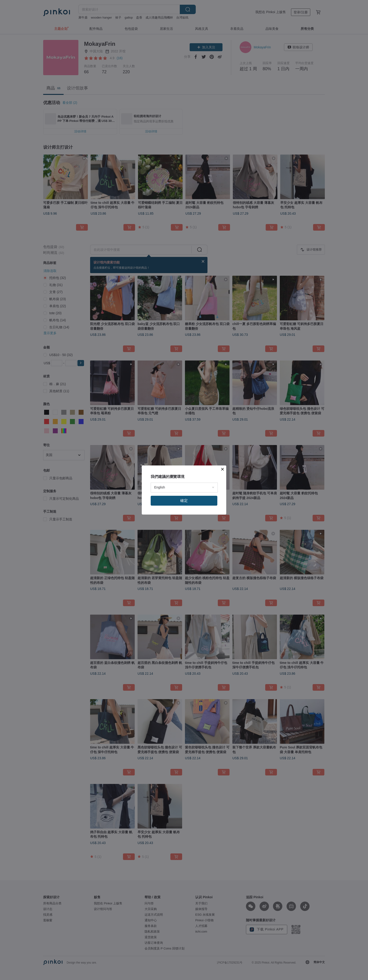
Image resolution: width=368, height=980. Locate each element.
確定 (184, 501)
